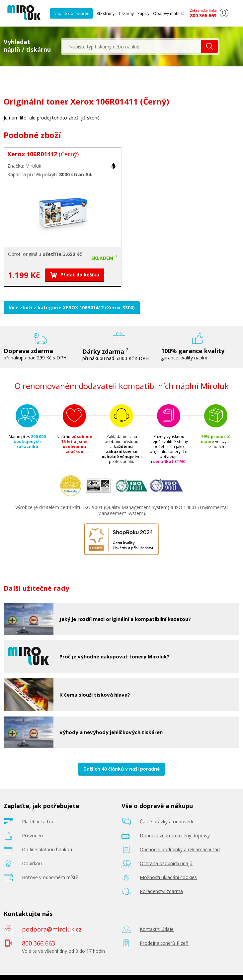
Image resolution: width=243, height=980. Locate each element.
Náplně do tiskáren (71, 13)
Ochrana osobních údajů (166, 863)
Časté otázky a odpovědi (166, 822)
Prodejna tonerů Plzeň (164, 943)
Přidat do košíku (75, 275)
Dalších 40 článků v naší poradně (121, 769)
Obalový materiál (169, 13)
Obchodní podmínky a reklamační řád (180, 849)
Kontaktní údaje (157, 929)
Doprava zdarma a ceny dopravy (175, 835)
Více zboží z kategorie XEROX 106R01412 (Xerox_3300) (72, 307)
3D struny (106, 13)
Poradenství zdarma (161, 891)
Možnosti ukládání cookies (168, 877)
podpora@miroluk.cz (52, 929)
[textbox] (132, 46)
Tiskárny (126, 13)
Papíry (143, 13)
